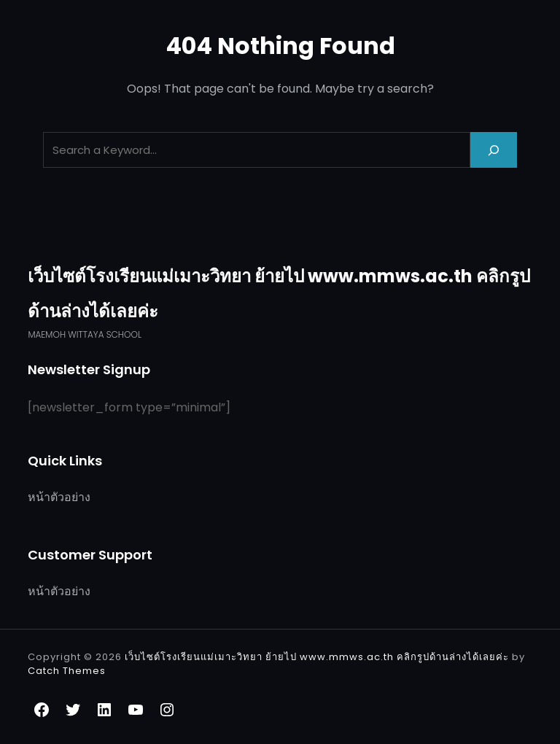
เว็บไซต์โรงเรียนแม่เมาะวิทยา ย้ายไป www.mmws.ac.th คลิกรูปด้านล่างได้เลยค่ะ (318, 657)
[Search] (494, 150)
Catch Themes (67, 671)
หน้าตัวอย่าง (59, 497)
